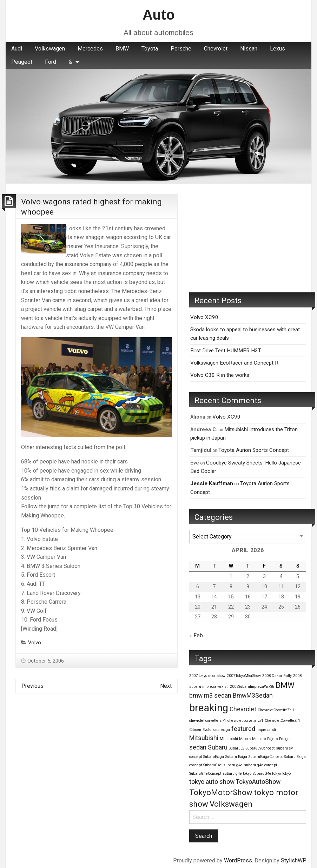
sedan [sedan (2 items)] (198, 747)
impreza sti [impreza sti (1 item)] (266, 730)
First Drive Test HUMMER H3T (226, 351)
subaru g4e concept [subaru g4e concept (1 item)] (260, 765)
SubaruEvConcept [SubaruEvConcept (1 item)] (260, 748)
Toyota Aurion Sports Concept (254, 450)
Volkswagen (50, 49)
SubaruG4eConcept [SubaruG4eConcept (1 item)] (205, 774)
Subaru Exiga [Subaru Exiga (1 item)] (236, 757)
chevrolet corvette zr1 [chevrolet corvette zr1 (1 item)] (245, 721)
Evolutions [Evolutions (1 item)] (211, 730)
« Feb (196, 635)
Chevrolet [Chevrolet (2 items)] (243, 709)
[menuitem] (17, 49)
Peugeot (22, 62)
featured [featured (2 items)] (243, 729)
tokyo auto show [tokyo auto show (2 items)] (212, 782)
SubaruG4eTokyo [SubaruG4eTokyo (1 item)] (267, 774)
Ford (51, 62)
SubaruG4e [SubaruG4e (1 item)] (213, 765)
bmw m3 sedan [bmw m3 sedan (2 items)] (210, 696)
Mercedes (90, 49)
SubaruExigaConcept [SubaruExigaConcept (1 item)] (266, 757)
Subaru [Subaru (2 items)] (218, 747)
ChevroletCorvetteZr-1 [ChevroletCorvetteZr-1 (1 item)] (276, 710)
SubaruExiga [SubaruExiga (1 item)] (214, 757)
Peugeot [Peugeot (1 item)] (286, 739)
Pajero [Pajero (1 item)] (272, 739)
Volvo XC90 (204, 317)
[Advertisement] (248, 238)
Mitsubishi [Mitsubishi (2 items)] (204, 738)
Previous (32, 686)
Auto (159, 15)
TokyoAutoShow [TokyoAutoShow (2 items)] (258, 782)
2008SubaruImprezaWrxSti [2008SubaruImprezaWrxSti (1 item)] (252, 687)
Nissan (249, 49)
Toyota (150, 49)
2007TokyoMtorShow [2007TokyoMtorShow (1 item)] (244, 676)
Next (166, 686)
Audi (17, 49)
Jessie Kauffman (212, 483)
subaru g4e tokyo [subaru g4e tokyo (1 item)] (237, 774)
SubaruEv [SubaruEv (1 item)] (237, 748)
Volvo (35, 643)
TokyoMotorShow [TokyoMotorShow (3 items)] (221, 792)
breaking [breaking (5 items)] (209, 708)
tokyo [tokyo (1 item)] (286, 774)
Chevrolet (216, 49)
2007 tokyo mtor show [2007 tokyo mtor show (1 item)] (207, 676)
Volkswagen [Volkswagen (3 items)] (231, 804)
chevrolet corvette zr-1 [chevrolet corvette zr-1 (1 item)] (208, 721)
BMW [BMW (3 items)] (285, 685)
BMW (122, 49)
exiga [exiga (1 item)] (225, 730)
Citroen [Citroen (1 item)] (195, 730)
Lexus (278, 49)
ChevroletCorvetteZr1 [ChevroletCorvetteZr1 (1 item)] (282, 721)
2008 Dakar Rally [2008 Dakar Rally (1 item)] (277, 676)
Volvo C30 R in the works (220, 375)
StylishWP (294, 860)
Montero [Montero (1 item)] (259, 739)
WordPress (238, 860)
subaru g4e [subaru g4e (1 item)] (233, 765)
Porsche (181, 49)
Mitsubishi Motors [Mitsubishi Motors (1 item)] (235, 739)
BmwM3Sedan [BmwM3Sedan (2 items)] (253, 696)
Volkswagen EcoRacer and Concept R (234, 363)
